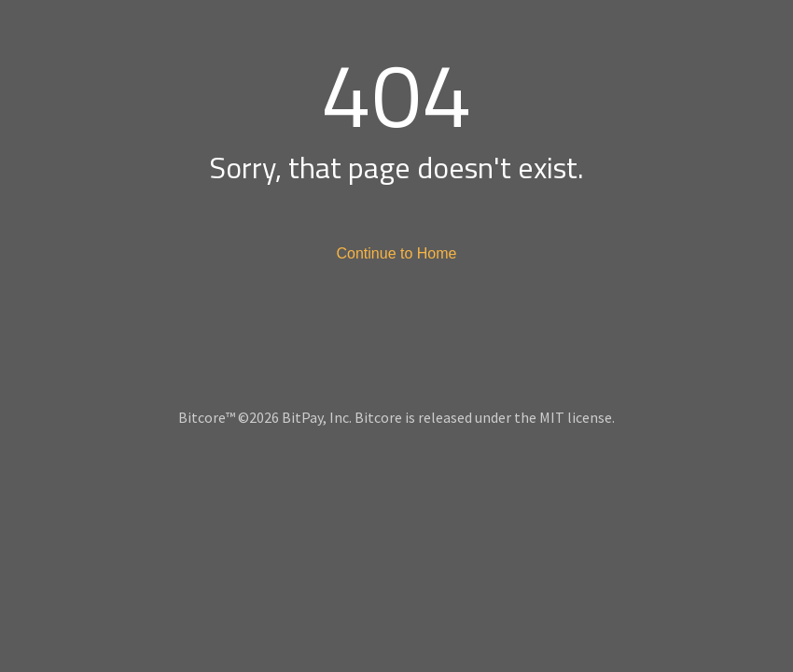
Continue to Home (397, 253)
